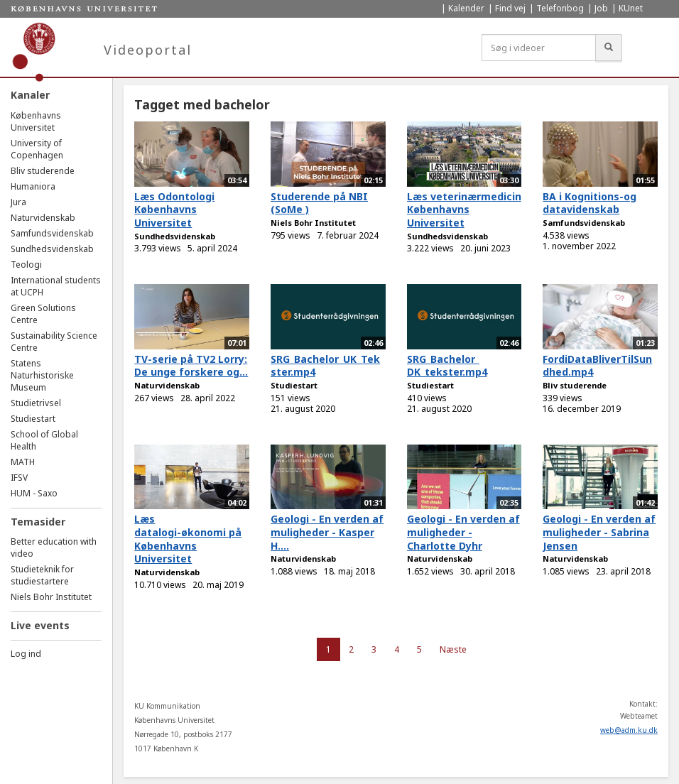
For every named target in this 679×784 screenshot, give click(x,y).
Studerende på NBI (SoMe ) (319, 203)
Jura (18, 202)
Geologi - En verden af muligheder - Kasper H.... (327, 532)
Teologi (26, 265)
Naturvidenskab (43, 218)
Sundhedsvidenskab (52, 249)
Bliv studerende (43, 171)
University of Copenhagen (37, 149)
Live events (40, 625)
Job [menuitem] (601, 8)
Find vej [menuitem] (510, 8)
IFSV (19, 478)
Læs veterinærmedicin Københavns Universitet (464, 209)
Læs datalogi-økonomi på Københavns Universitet (188, 539)
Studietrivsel (36, 403)
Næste (453, 649)
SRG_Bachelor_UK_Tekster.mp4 (325, 366)
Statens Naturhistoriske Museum (42, 375)
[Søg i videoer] (539, 48)
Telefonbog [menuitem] (560, 8)
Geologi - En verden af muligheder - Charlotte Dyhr (463, 532)
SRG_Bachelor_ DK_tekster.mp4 (447, 366)
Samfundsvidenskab (52, 233)
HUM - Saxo (34, 493)
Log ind (26, 654)
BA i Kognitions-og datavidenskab (590, 203)
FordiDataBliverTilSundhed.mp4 (597, 366)
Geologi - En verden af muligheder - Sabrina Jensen (599, 532)
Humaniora (33, 186)
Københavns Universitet (36, 121)
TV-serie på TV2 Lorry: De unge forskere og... (191, 366)
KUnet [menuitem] (631, 8)
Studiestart (33, 419)
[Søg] (609, 48)
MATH (23, 462)
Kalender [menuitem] (466, 8)
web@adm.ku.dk (629, 730)
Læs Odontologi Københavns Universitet (174, 209)
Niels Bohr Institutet (51, 597)
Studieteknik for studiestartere (42, 575)
